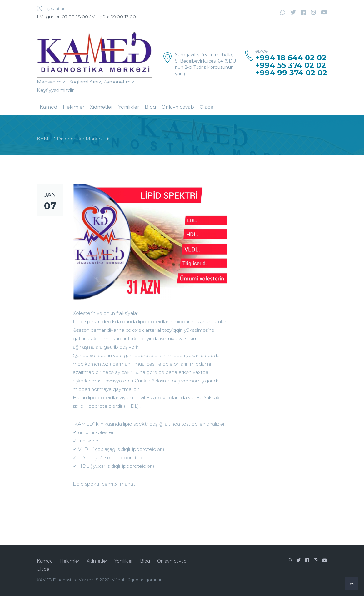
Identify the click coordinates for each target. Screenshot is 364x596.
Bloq (150, 107)
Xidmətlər (101, 107)
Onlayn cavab (178, 107)
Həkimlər (74, 107)
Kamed (48, 107)
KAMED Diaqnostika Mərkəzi (70, 139)
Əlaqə (207, 107)
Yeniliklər (129, 107)
